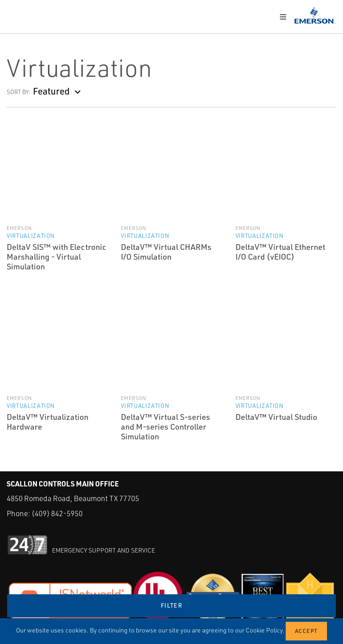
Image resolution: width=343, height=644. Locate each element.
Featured (51, 91)
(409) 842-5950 (57, 513)
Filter (171, 605)
